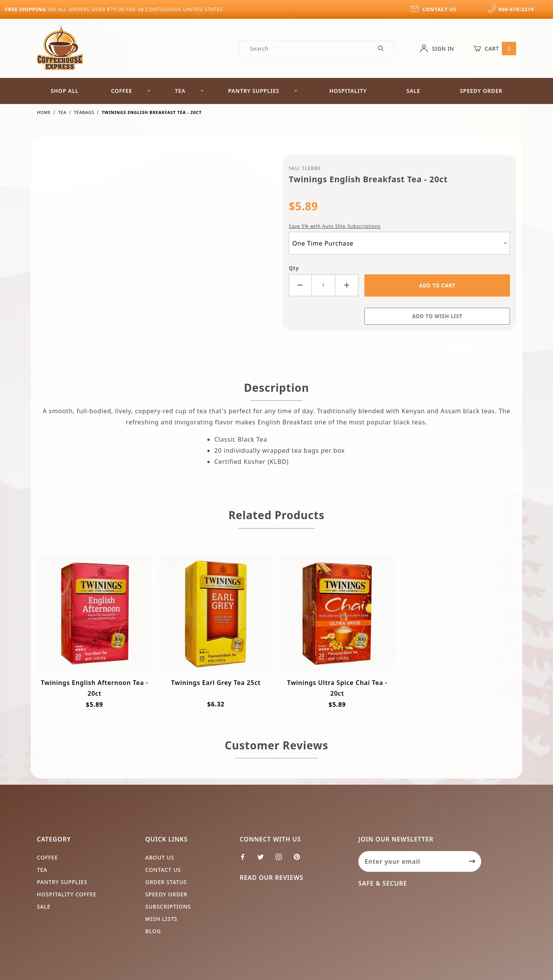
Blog (153, 931)
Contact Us (163, 870)
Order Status (166, 882)
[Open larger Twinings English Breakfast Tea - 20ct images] (154, 247)
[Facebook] (246, 860)
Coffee (131, 91)
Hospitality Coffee (67, 894)
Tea (189, 91)
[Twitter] (264, 860)
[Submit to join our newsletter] (472, 861)
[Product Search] (304, 48)
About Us (160, 857)
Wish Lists (161, 919)
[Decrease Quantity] (300, 285)
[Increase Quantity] (347, 285)
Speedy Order (481, 91)
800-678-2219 (511, 9)
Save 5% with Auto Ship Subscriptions (335, 226)
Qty (294, 268)
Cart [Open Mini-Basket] (495, 48)
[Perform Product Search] (381, 48)
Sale (413, 91)
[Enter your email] (411, 861)
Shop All (65, 91)
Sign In (437, 48)
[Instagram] (282, 860)
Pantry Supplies (263, 91)
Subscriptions (168, 907)
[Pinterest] (300, 860)
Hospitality (348, 91)
